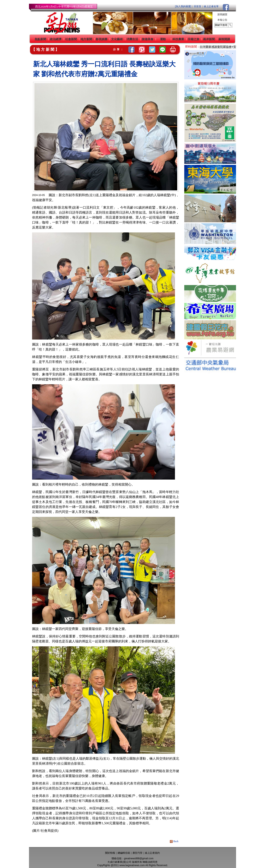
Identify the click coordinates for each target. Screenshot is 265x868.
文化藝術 (117, 39)
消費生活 (132, 39)
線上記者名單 (211, 6)
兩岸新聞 (209, 39)
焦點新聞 (40, 39)
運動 (163, 39)
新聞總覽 (222, 15)
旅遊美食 (148, 39)
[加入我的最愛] (183, 6)
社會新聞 (71, 39)
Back (174, 841)
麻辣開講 (224, 39)
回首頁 (198, 6)
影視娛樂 (102, 39)
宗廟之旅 (194, 39)
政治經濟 (56, 39)
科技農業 (178, 39)
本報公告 (222, 20)
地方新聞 (86, 39)
